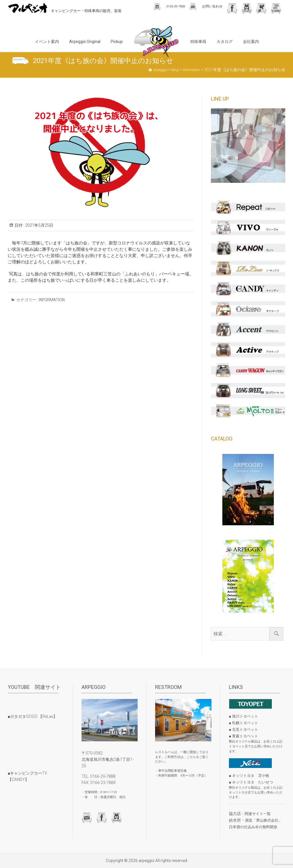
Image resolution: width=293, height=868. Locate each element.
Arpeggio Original (85, 42)
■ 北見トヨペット (243, 729)
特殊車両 (198, 42)
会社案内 (251, 42)
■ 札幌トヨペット (243, 723)
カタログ (225, 42)
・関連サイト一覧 (256, 814)
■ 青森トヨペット (243, 736)
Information (52, 300)
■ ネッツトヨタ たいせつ (251, 782)
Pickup (117, 42)
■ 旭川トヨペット (243, 716)
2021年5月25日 (39, 225)
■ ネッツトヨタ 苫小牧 (249, 776)
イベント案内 (47, 42)
